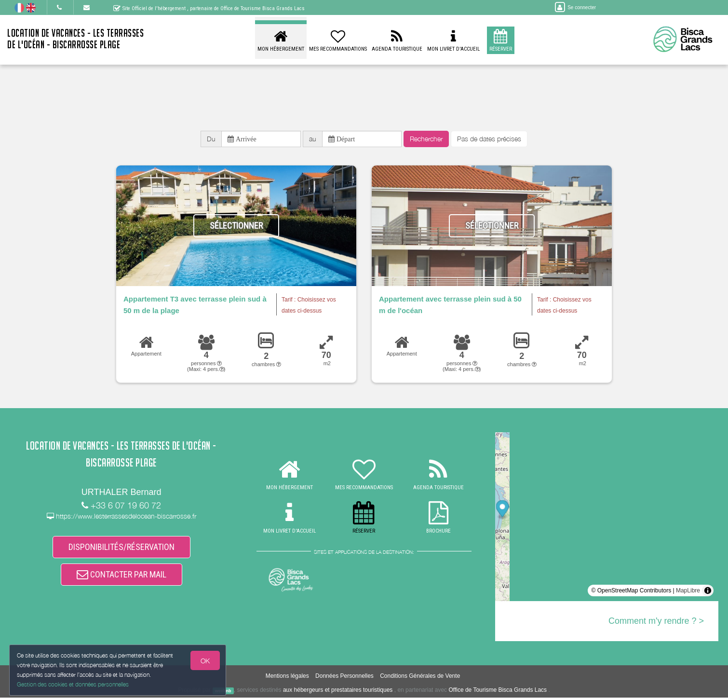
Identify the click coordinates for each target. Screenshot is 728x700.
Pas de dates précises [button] (489, 140)
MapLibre (688, 593)
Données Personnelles (344, 679)
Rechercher (426, 140)
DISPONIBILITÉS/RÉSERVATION (121, 551)
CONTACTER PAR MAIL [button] (121, 581)
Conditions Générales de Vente (420, 679)
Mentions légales (287, 679)
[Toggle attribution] (708, 593)
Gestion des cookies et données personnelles (73, 684)
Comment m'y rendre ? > (656, 624)
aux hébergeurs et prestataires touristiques (338, 693)
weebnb (223, 693)
